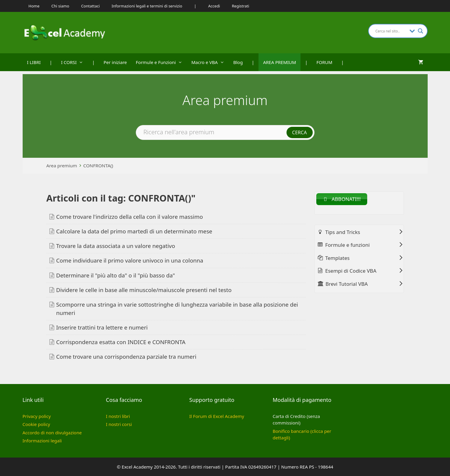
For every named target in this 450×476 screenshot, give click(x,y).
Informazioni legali (42, 441)
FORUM (324, 62)
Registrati (241, 6)
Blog (238, 62)
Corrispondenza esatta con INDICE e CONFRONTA (121, 342)
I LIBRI (34, 62)
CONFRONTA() (98, 166)
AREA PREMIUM (280, 62)
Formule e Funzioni (161, 62)
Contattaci (90, 6)
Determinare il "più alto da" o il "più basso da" (116, 275)
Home (34, 6)
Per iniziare (115, 62)
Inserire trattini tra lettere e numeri (102, 327)
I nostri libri (118, 416)
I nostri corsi (119, 424)
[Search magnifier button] (421, 31)
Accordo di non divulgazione (52, 433)
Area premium (62, 166)
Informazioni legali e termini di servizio (147, 6)
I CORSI (74, 62)
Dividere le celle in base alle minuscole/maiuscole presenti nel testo (144, 290)
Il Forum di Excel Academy (217, 416)
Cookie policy (36, 424)
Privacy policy (37, 416)
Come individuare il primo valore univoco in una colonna (130, 260)
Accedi (214, 6)
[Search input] (391, 31)
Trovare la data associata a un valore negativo (116, 246)
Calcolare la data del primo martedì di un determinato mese (134, 231)
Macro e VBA (210, 62)
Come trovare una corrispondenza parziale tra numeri (126, 356)
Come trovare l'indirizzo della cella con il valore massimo (130, 217)
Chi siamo (60, 6)
